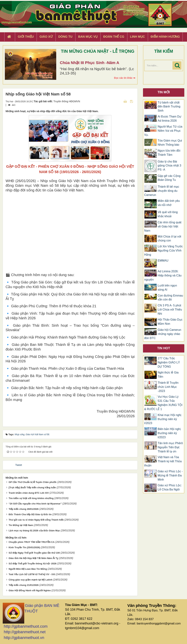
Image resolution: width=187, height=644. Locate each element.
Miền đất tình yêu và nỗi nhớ (169, 203)
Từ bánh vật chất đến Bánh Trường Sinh (169, 107)
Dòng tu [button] (65, 37)
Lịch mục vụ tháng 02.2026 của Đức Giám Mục (34, 531)
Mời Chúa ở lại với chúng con (169, 239)
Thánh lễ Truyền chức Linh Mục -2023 (168, 387)
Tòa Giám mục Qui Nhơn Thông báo (170, 143)
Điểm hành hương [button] (165, 37)
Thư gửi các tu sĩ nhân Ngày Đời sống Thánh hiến (36, 520)
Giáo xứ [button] (46, 37)
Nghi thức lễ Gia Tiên (168, 375)
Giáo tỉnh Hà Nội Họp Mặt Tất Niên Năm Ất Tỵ (33, 558)
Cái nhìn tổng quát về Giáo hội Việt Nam (163, 226)
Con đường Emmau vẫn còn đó (170, 298)
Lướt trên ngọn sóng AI (167, 288)
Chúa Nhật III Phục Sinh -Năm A (90, 63)
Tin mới (164, 92)
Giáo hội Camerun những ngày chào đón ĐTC (163, 334)
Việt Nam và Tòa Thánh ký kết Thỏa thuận (163, 461)
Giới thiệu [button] (26, 37)
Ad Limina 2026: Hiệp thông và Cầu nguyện (163, 275)
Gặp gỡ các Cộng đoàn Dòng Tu (169, 178)
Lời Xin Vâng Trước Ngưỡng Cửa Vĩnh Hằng (164, 251)
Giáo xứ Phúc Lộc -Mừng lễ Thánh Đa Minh (170, 475)
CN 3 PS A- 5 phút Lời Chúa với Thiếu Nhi (170, 310)
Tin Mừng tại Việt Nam (21, 525)
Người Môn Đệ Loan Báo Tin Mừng (28, 569)
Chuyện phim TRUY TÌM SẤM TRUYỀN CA (32, 542)
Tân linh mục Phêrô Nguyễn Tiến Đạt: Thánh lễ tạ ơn (170, 447)
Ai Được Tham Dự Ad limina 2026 (169, 119)
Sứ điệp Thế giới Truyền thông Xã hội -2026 (33, 564)
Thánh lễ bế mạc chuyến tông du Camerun (162, 191)
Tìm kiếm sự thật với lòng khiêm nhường (31, 498)
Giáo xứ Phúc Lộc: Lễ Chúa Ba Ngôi (170, 487)
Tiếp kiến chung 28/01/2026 (24, 509)
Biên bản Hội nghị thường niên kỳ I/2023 (169, 433)
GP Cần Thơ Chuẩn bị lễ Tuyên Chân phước (33, 482)
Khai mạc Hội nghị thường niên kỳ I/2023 (163, 419)
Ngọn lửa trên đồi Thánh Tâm (169, 153)
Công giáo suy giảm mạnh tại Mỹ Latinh (31, 580)
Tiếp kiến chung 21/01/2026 (24, 585)
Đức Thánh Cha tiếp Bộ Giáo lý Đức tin (30, 514)
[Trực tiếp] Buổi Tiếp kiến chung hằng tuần (32, 487)
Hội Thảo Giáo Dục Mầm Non (170, 322)
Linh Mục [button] (138, 37)
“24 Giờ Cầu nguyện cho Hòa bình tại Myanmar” (35, 504)
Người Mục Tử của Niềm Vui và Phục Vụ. (163, 131)
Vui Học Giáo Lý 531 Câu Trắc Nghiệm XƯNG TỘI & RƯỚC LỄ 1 (163, 403)
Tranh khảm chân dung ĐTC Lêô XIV (29, 493)
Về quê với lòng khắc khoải (168, 214)
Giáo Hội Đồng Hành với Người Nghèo (30, 590)
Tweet (19, 465)
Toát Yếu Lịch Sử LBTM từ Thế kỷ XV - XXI (32, 574)
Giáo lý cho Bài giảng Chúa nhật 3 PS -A (169, 166)
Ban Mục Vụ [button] (88, 37)
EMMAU (163, 261)
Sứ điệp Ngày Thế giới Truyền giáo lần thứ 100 (34, 553)
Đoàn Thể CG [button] (114, 37)
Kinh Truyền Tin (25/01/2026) (24, 547)
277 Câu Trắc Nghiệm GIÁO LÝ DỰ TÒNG (169, 362)
